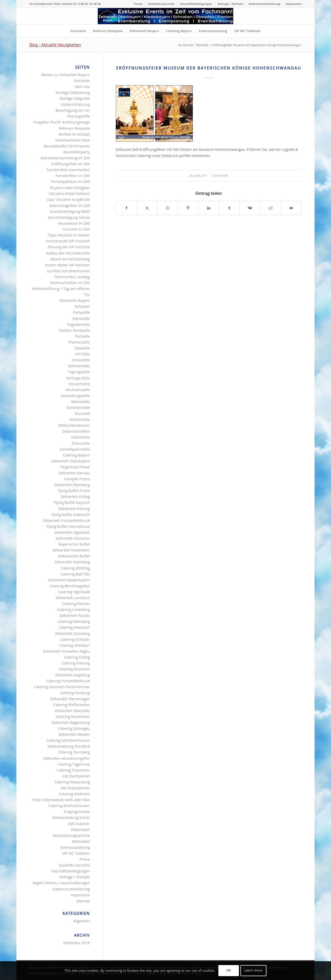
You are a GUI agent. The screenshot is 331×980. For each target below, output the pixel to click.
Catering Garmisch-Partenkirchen (62, 687)
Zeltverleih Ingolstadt (72, 532)
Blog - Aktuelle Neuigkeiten (55, 45)
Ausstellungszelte (75, 396)
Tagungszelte (79, 372)
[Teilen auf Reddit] (270, 208)
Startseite (82, 81)
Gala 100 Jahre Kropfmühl (68, 200)
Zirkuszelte (81, 443)
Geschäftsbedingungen (196, 4)
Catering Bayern (77, 455)
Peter (224, 176)
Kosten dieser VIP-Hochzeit (67, 265)
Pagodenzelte (78, 324)
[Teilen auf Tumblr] (229, 208)
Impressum (294, 4)
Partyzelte (81, 312)
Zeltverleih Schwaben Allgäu (66, 651)
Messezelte (80, 402)
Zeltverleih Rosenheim (71, 550)
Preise (138, 4)
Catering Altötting (75, 568)
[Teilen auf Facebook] (126, 208)
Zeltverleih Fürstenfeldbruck (66, 520)
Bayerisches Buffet (74, 544)
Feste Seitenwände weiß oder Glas (61, 800)
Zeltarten (82, 306)
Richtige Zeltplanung (73, 93)
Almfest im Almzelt (74, 134)
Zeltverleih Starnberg (72, 562)
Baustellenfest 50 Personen (67, 146)
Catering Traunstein (73, 770)
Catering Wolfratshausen (69, 806)
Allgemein (82, 921)
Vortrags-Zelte (78, 378)
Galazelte (82, 348)
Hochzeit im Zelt (76, 229)
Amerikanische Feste (73, 140)
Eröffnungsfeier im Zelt (71, 164)
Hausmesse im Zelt (74, 223)
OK (229, 970)
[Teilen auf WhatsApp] (168, 208)
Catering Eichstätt (75, 639)
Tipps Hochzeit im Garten (69, 235)
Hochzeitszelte (78, 390)
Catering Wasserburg (72, 782)
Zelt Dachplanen (76, 776)
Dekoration (80, 830)
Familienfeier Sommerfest (68, 170)
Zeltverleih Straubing (72, 633)
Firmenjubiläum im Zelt (70, 182)
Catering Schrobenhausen (68, 740)
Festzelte (83, 336)
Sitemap (83, 901)
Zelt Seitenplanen (75, 788)
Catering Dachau (76, 604)
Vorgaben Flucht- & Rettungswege (61, 122)
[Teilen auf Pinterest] (188, 208)
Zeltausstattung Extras (71, 817)
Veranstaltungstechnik (71, 835)
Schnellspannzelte (75, 449)
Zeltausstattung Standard (69, 746)
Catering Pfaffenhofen (71, 705)
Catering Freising (76, 663)
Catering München (74, 669)
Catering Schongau (74, 728)
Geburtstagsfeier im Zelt (70, 205)
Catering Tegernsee (74, 764)
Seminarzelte (79, 366)
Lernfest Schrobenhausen (68, 271)
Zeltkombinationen (74, 425)
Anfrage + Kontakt (230, 4)
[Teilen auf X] (147, 208)
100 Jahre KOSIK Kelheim (69, 194)
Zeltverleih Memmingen (70, 699)
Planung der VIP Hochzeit (69, 247)
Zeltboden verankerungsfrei (66, 758)
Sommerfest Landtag (72, 277)
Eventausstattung (75, 847)
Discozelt (82, 413)
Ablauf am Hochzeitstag (70, 259)
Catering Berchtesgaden (70, 586)
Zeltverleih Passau (75, 615)
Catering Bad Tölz (75, 574)
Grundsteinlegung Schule (69, 217)
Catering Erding (77, 657)
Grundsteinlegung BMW (70, 211)
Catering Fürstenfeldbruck (68, 681)
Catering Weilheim (74, 794)
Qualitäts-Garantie (161, 4)
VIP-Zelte (82, 354)
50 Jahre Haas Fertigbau (70, 188)
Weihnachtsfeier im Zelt (70, 283)
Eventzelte (81, 318)
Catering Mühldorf (74, 645)
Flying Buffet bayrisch (72, 502)
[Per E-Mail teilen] (291, 208)
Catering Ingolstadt (74, 592)
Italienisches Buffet (74, 556)
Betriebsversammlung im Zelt (65, 158)
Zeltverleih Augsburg (73, 675)
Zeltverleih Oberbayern (70, 461)
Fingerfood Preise (75, 467)
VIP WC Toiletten (76, 853)
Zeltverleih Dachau (74, 473)
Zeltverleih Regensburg (70, 723)
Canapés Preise (77, 479)
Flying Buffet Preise (74, 491)
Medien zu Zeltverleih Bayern (66, 75)
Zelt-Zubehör (79, 824)
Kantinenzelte (78, 408)
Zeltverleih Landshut (73, 598)
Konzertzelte (79, 384)
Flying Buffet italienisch (70, 515)
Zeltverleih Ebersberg (72, 485)
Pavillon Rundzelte (74, 330)
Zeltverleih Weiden (74, 734)
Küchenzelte (79, 419)
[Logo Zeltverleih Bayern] (165, 16)
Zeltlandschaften (76, 431)
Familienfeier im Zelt (73, 176)
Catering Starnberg (74, 752)
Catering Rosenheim (73, 717)
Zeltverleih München (73, 538)
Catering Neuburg (75, 693)
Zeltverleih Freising (74, 509)
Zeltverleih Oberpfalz (72, 711)
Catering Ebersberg (74, 621)
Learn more (253, 970)
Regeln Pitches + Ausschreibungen (61, 883)
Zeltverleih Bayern (75, 300)
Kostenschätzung (75, 104)
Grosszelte (81, 360)
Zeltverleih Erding (75, 497)
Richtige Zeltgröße (75, 98)
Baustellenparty (77, 152)
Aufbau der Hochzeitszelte (68, 253)
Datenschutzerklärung (265, 4)
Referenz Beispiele (74, 128)
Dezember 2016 (77, 943)
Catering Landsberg (73, 610)
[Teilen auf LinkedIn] (209, 208)
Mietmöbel (81, 841)
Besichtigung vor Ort (73, 110)
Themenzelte (79, 342)
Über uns (82, 87)
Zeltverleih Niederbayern (69, 580)
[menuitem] (138, 4)
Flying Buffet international (68, 526)
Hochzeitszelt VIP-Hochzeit (68, 241)
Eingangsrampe (77, 812)
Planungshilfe (78, 116)
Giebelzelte (80, 437)
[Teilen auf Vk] (250, 208)
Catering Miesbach (74, 627)
